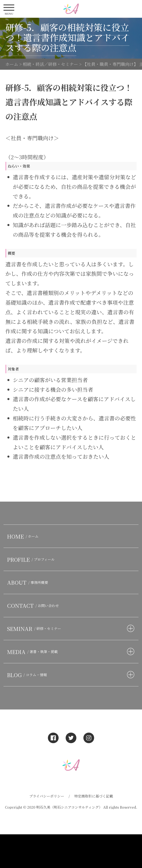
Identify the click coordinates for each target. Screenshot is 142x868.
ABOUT (28, 582)
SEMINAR (35, 629)
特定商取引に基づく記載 (94, 796)
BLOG (28, 675)
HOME (24, 536)
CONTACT (34, 605)
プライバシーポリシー (47, 796)
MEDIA (33, 652)
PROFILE (32, 559)
